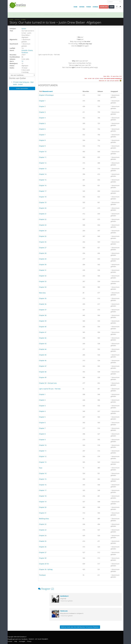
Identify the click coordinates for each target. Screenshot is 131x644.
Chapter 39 (43, 321)
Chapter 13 (43, 169)
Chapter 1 (42, 101)
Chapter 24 (43, 231)
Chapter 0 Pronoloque (46, 95)
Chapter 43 (43, 344)
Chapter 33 (43, 281)
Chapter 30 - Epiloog (46, 569)
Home (75, 7)
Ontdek (82, 7)
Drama (30, 50)
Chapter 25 (43, 236)
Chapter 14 (43, 174)
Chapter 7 (42, 135)
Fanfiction (25, 53)
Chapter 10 (43, 152)
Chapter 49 (43, 377)
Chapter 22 (43, 219)
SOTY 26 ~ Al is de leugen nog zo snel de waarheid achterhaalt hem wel (67, 15)
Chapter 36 (43, 304)
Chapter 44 (43, 349)
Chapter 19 (43, 202)
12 (22, 61)
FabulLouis (64, 611)
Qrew (15, 15)
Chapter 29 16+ (44, 564)
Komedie (24, 50)
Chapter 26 (43, 242)
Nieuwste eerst (47, 91)
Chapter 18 (43, 197)
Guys (41, 468)
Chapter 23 (43, 225)
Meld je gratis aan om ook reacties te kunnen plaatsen (80, 627)
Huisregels (22, 641)
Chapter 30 (43, 265)
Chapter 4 (42, 118)
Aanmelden (104, 7)
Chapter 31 (43, 270)
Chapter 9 (42, 146)
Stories (23, 20)
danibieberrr (64, 596)
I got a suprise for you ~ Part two (50, 389)
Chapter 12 (43, 163)
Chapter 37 (43, 310)
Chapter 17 (43, 191)
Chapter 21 (43, 214)
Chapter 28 (43, 253)
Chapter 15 (43, 180)
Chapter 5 (42, 123)
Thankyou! (42, 575)
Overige (95, 7)
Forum (89, 7)
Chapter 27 (43, 248)
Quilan (24, 29)
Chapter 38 (43, 315)
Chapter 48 (43, 372)
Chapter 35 (43, 298)
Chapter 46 (43, 360)
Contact (10, 641)
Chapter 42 (43, 338)
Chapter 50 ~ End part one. (48, 383)
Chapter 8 (42, 140)
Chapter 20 (43, 208)
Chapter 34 (43, 287)
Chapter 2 (42, 106)
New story (42, 293)
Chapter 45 (43, 355)
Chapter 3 (42, 112)
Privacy (29, 641)
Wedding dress (44, 519)
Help (16, 641)
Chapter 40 (43, 327)
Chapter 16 (43, 185)
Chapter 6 (42, 129)
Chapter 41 (43, 332)
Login (112, 7)
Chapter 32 (43, 276)
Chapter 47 (43, 366)
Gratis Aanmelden (22, 88)
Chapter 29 (43, 259)
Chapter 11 (43, 157)
